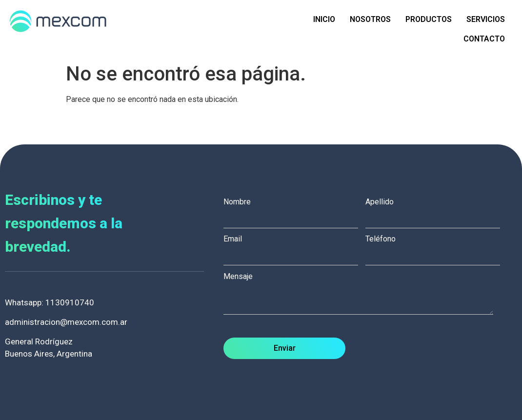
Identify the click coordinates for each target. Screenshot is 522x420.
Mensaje (363, 294)
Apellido (436, 210)
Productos (429, 19)
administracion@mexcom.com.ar (66, 322)
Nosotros (370, 19)
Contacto (484, 39)
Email (294, 247)
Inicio (324, 19)
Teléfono (436, 247)
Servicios (486, 19)
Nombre (294, 210)
